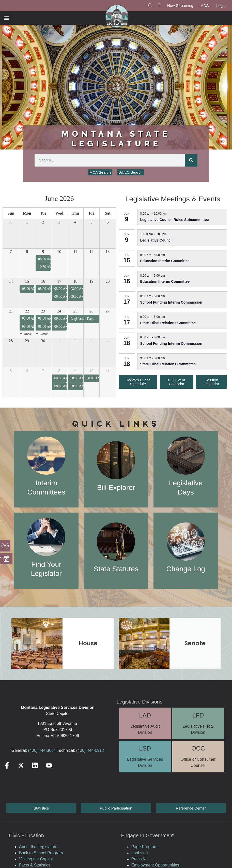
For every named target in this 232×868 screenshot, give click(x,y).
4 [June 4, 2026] (75, 222)
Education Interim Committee (165, 261)
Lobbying (140, 853)
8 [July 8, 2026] (59, 371)
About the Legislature (38, 847)
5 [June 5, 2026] (91, 222)
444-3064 (47, 750)
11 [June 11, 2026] (75, 252)
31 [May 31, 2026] (11, 222)
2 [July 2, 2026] (75, 341)
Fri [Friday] (91, 213)
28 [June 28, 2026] (11, 341)
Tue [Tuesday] (43, 213)
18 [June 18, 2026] (75, 281)
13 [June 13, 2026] (108, 252)
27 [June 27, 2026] (108, 311)
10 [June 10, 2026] (59, 252)
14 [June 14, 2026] (11, 281)
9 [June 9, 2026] (43, 252)
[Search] (191, 160)
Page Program (144, 847)
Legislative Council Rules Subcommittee (175, 220)
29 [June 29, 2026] (27, 341)
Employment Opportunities (155, 865)
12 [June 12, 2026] (91, 252)
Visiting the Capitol (36, 859)
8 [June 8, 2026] (27, 252)
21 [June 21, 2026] (11, 311)
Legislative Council (157, 240)
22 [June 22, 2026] (27, 311)
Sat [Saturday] (108, 213)
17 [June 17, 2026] (59, 281)
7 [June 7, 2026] (11, 252)
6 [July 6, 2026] (27, 371)
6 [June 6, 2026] (108, 222)
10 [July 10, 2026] (91, 371)
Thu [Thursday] (75, 213)
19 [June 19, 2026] (91, 281)
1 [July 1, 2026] (59, 341)
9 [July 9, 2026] (75, 371)
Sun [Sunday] (11, 213)
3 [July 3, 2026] (91, 341)
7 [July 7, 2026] (43, 371)
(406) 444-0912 (90, 750)
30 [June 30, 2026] (43, 341)
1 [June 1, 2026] (27, 222)
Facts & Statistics (35, 865)
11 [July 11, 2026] (108, 371)
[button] (7, 18)
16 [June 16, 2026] (43, 281)
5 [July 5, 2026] (11, 371)
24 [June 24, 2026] (59, 311)
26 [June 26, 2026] (91, 311)
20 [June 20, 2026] (108, 281)
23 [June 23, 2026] (43, 311)
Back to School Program (41, 853)
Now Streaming (180, 5)
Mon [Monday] (27, 213)
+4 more (26, 333)
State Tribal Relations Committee (168, 323)
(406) (33, 750)
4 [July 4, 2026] (108, 341)
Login (221, 5)
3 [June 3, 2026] (59, 222)
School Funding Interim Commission (171, 302)
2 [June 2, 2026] (43, 222)
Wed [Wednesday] (59, 213)
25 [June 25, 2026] (75, 311)
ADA (205, 5)
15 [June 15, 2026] (27, 281)
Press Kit (140, 859)
